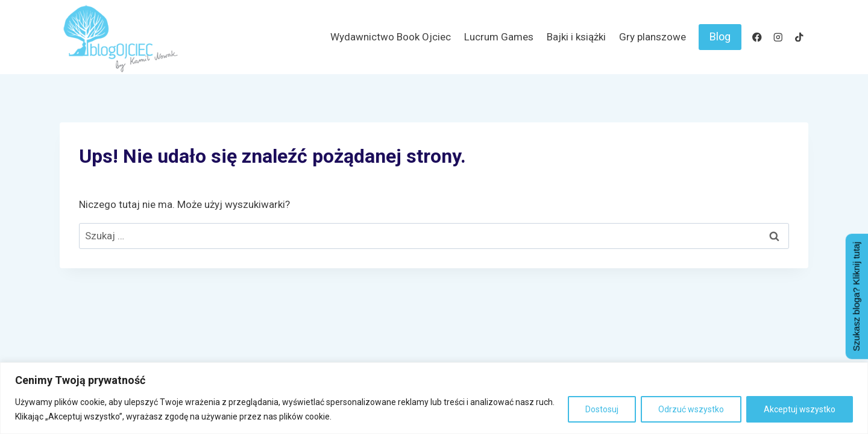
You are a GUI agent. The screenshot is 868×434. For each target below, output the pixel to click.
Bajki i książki (576, 37)
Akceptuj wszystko (800, 409)
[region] (434, 398)
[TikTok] (799, 37)
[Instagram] (778, 37)
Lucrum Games (499, 37)
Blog (720, 36)
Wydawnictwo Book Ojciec (391, 37)
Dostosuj (602, 409)
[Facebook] (757, 37)
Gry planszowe (653, 37)
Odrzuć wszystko (691, 409)
